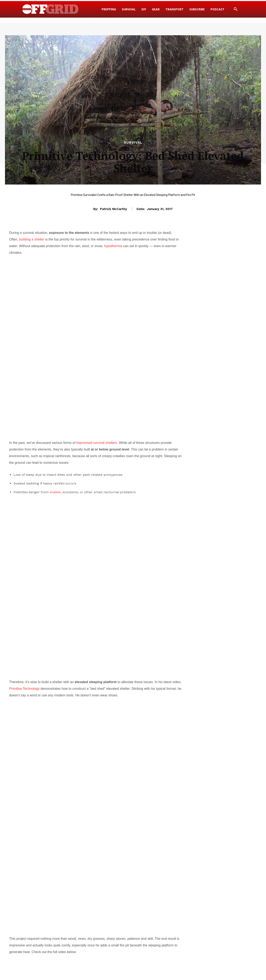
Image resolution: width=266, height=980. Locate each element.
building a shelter (32, 239)
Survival (133, 143)
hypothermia (113, 246)
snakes (55, 475)
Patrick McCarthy (113, 209)
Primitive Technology (24, 621)
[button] (236, 9)
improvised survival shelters (97, 426)
